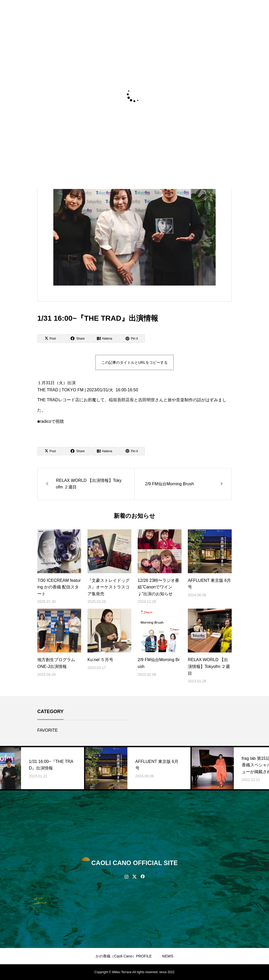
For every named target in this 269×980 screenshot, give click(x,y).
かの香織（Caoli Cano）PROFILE (124, 956)
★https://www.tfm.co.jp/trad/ (63, 417)
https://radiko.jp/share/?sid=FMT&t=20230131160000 (87, 428)
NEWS (168, 956)
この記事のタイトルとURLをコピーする (134, 362)
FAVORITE (48, 730)
